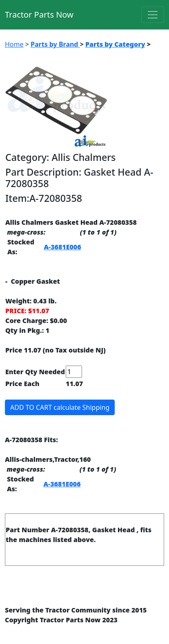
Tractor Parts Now (39, 15)
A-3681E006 (62, 247)
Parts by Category (115, 44)
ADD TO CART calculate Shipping (60, 407)
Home (14, 44)
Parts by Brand (55, 44)
